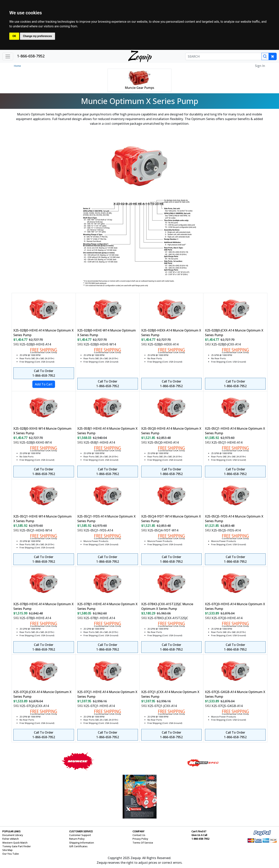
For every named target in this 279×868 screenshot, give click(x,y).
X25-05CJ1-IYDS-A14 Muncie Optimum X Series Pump (106, 519)
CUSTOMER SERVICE (81, 831)
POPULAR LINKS (11, 831)
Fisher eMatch (11, 839)
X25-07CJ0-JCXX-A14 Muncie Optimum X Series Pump (42, 694)
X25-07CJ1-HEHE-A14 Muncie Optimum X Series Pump (107, 694)
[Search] (265, 56)
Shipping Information (82, 843)
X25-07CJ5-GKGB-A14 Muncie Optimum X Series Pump (235, 694)
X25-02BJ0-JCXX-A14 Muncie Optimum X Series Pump (234, 333)
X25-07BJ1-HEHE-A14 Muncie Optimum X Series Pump (107, 606)
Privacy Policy (140, 839)
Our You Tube (11, 854)
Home (17, 66)
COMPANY (138, 831)
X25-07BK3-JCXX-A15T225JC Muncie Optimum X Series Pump (167, 606)
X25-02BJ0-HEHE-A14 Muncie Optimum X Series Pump (43, 333)
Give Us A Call (199, 835)
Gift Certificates (78, 846)
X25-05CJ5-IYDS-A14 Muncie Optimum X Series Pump (234, 519)
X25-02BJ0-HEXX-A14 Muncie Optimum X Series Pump (171, 333)
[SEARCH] (223, 56)
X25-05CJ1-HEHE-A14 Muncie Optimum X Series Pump (235, 431)
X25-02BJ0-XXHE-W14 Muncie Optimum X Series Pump (42, 431)
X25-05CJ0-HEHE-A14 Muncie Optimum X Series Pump (171, 431)
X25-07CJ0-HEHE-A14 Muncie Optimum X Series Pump (235, 606)
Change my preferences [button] (37, 36)
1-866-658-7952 (31, 56)
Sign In (260, 66)
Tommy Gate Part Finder (17, 846)
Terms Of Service (143, 843)
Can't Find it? (199, 831)
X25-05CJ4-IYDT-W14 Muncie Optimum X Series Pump (171, 519)
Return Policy (77, 839)
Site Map (7, 850)
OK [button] (14, 36)
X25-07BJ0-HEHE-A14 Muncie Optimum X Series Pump (43, 606)
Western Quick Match (15, 843)
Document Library (13, 835)
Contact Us (139, 835)
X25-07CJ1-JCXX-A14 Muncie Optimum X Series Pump (170, 694)
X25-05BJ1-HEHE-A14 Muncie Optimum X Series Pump (107, 431)
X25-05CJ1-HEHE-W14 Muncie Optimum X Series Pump (43, 519)
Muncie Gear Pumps (139, 88)
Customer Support (80, 835)
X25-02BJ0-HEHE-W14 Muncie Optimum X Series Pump (107, 333)
